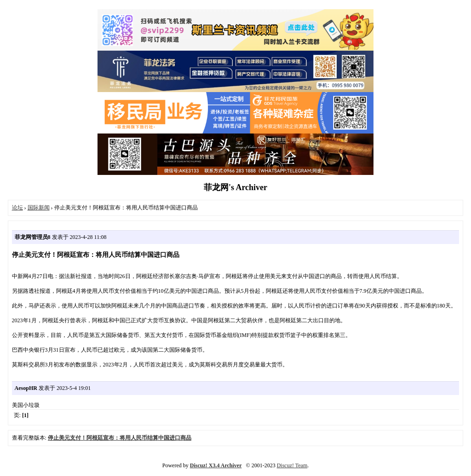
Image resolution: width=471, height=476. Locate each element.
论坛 (17, 208)
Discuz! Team (292, 465)
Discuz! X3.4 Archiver (216, 465)
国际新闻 (39, 208)
